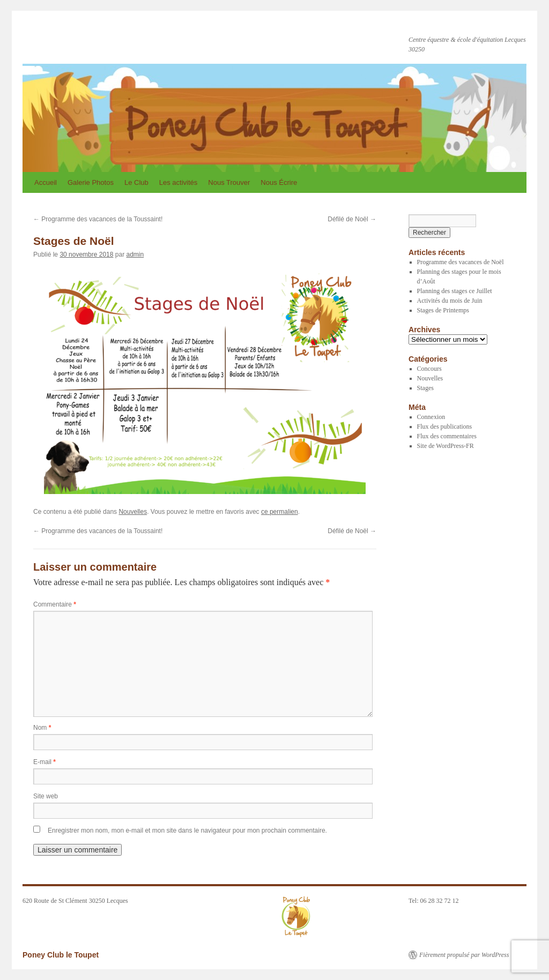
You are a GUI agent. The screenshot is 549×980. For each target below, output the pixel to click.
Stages (425, 388)
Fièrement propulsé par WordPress (464, 955)
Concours (429, 369)
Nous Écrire (279, 182)
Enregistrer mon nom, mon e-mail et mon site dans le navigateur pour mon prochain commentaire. (187, 831)
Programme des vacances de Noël (461, 262)
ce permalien (280, 512)
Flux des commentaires (447, 436)
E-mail (44, 762)
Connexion (431, 417)
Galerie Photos (91, 182)
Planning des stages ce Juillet (455, 291)
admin (135, 255)
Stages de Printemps (443, 310)
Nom (42, 728)
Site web (46, 796)
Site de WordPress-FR (446, 446)
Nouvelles (133, 512)
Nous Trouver (229, 182)
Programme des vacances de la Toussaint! (98, 219)
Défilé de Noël (352, 219)
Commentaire (55, 604)
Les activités (179, 182)
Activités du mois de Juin (450, 301)
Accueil (46, 182)
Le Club (136, 182)
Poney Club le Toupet (104, 36)
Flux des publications (445, 427)
